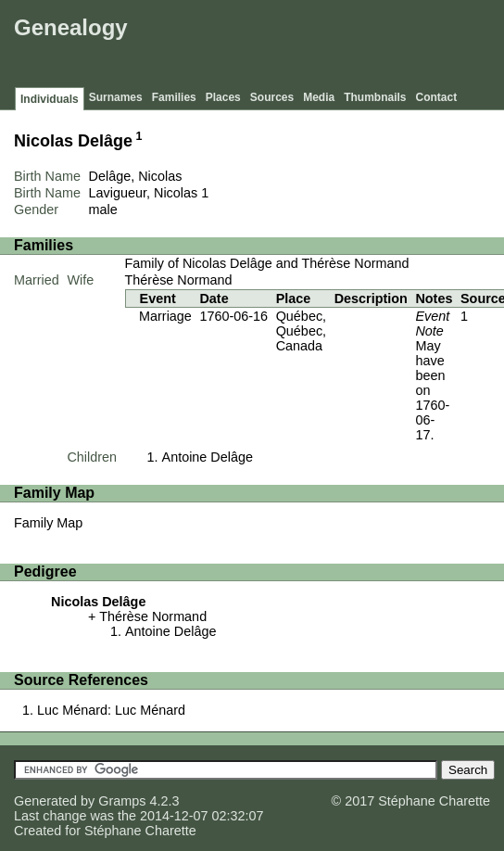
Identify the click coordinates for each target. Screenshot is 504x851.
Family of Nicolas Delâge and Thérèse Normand (267, 263)
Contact (437, 97)
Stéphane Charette (140, 831)
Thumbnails (375, 97)
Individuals (50, 99)
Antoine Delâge (208, 457)
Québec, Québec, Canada (301, 331)
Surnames (116, 97)
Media (319, 97)
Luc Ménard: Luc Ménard (111, 710)
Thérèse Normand (179, 280)
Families (174, 97)
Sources (272, 97)
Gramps (122, 801)
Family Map (48, 523)
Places (223, 97)
